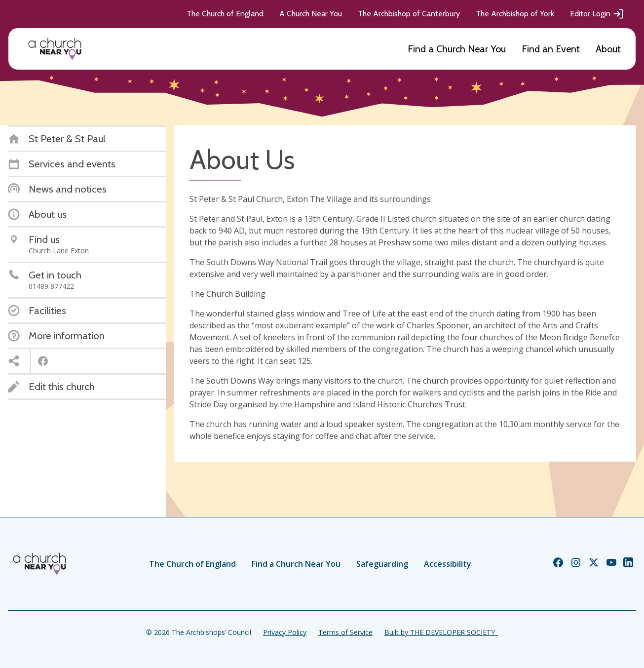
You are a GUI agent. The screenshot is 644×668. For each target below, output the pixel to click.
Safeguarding (382, 564)
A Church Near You (311, 14)
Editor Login (597, 14)
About (608, 49)
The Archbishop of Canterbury (409, 14)
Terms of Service (345, 632)
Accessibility (448, 564)
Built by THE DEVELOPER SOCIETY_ (441, 632)
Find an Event (551, 49)
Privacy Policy (285, 632)
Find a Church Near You (457, 49)
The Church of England (225, 14)
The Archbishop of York (515, 14)
